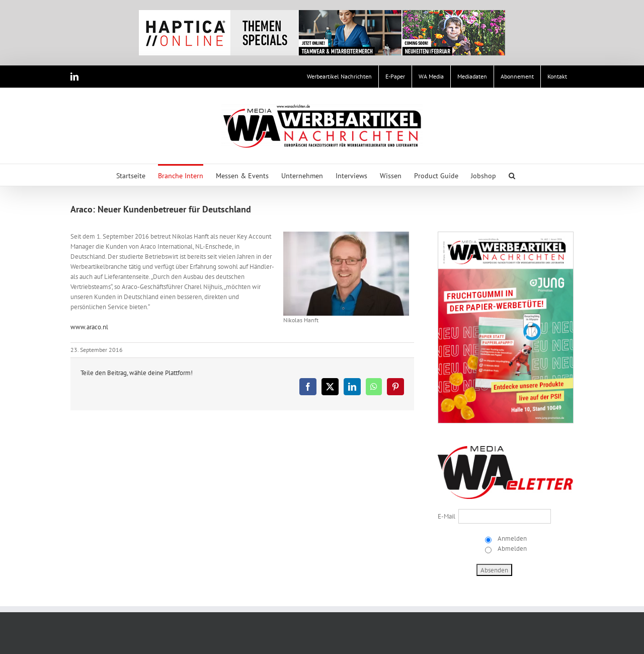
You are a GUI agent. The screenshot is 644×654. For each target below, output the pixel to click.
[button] (512, 175)
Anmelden (511, 538)
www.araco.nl (89, 327)
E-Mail (447, 516)
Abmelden (511, 549)
